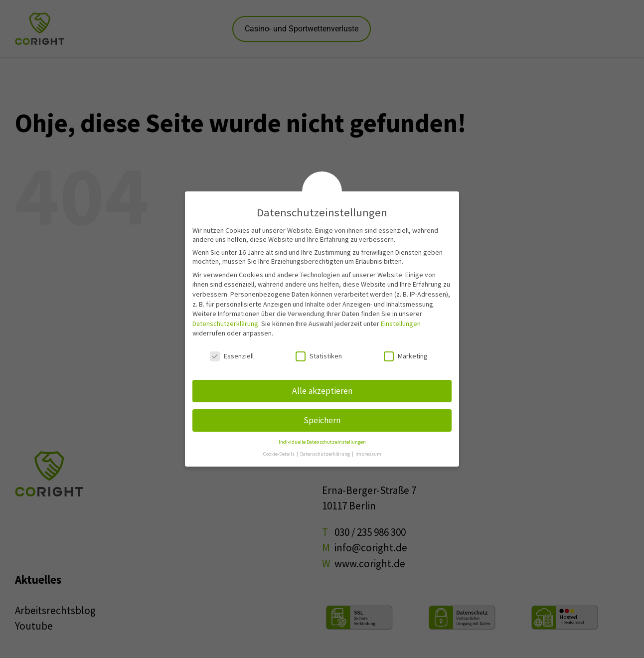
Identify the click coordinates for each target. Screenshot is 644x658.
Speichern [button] (322, 420)
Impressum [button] (368, 454)
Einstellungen (401, 324)
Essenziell (232, 356)
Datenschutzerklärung (225, 324)
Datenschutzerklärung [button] (325, 454)
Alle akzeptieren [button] (322, 391)
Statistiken (319, 356)
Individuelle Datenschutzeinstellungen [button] (322, 442)
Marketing (406, 356)
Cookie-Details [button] (279, 454)
